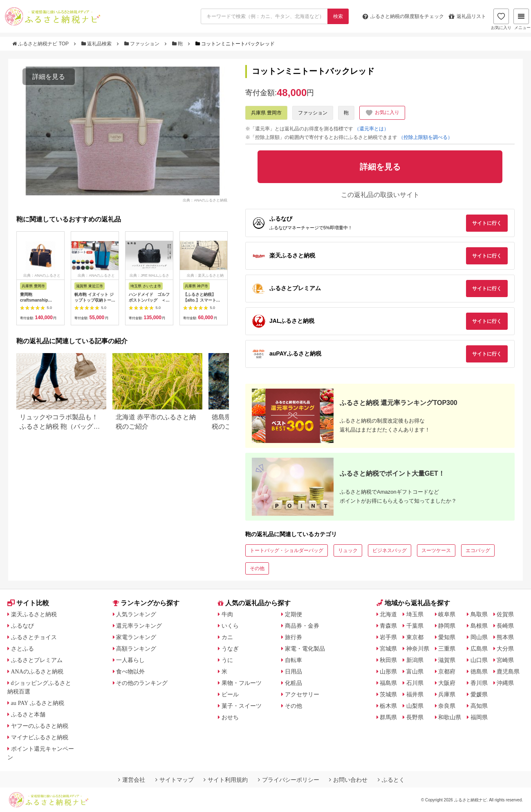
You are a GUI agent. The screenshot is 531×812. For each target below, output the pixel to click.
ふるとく (391, 780)
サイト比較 (28, 603)
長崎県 (505, 626)
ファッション (143, 44)
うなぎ (230, 649)
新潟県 (415, 660)
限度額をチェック (403, 16)
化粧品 (294, 683)
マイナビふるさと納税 (40, 737)
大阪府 (447, 683)
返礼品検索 (97, 44)
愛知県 (447, 637)
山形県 (388, 671)
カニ (227, 637)
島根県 (479, 626)
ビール (230, 694)
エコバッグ (478, 550)
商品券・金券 (302, 626)
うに (227, 660)
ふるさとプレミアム (37, 660)
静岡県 (447, 626)
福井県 (415, 694)
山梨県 (415, 706)
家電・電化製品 (305, 649)
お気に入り (501, 19)
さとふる (22, 649)
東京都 (415, 637)
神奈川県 (418, 649)
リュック (348, 550)
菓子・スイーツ (242, 706)
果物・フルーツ (242, 683)
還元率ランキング (139, 626)
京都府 (447, 671)
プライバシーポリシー (289, 780)
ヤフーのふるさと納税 (40, 726)
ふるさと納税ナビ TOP (41, 44)
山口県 (479, 660)
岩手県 (388, 637)
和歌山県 (450, 717)
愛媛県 (479, 694)
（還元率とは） (372, 129)
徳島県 (479, 671)
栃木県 (388, 706)
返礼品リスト (467, 16)
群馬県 (388, 717)
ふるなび (22, 626)
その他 (257, 568)
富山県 (415, 671)
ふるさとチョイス (34, 637)
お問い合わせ (348, 780)
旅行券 (294, 637)
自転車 (294, 660)
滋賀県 (447, 660)
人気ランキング (136, 614)
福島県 (388, 683)
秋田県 (388, 660)
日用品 (294, 671)
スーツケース (436, 550)
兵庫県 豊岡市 (266, 113)
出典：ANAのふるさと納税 (205, 200)
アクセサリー (302, 694)
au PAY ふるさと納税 (38, 703)
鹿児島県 (508, 671)
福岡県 (479, 717)
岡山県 (479, 637)
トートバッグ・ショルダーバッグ (287, 550)
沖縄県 (505, 683)
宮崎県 (505, 660)
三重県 (447, 649)
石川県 (415, 683)
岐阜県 (447, 614)
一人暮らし (130, 660)
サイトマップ (175, 780)
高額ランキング (136, 649)
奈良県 (447, 706)
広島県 (479, 649)
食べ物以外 (130, 671)
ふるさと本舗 (28, 714)
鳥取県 (479, 614)
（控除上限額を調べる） (426, 137)
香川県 (479, 683)
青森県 (388, 626)
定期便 (294, 614)
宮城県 (388, 649)
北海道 (388, 614)
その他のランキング (142, 683)
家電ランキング (136, 637)
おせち (230, 717)
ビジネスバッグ (390, 550)
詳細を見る (49, 77)
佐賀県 (505, 614)
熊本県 (505, 637)
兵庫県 (447, 694)
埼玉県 (415, 614)
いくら (230, 626)
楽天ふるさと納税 (34, 614)
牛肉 (227, 614)
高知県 (479, 706)
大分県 (505, 649)
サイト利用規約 (226, 780)
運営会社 (132, 780)
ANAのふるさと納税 (37, 671)
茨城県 (388, 694)
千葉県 (415, 626)
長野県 (415, 717)
